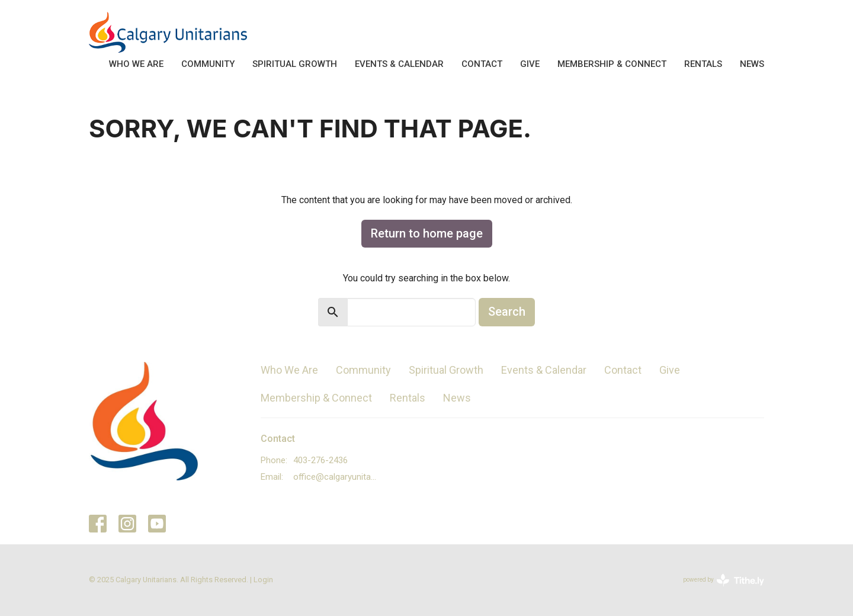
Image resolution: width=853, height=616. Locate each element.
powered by (724, 580)
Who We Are (136, 64)
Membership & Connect (612, 64)
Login (263, 580)
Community (208, 64)
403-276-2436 (320, 460)
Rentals (703, 64)
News (752, 64)
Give (530, 64)
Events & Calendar (399, 64)
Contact (482, 64)
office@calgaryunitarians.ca (336, 477)
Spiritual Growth (295, 64)
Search (507, 312)
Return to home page (427, 233)
